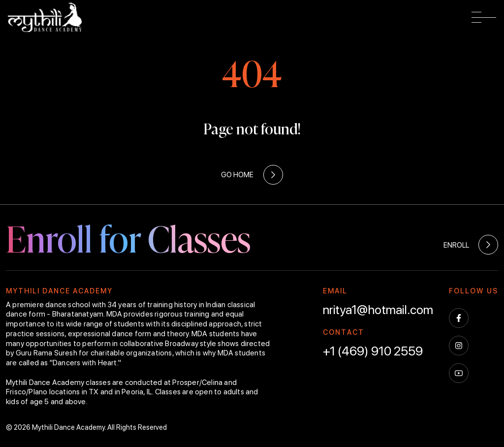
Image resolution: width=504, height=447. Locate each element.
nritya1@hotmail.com (378, 310)
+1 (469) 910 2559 (373, 351)
